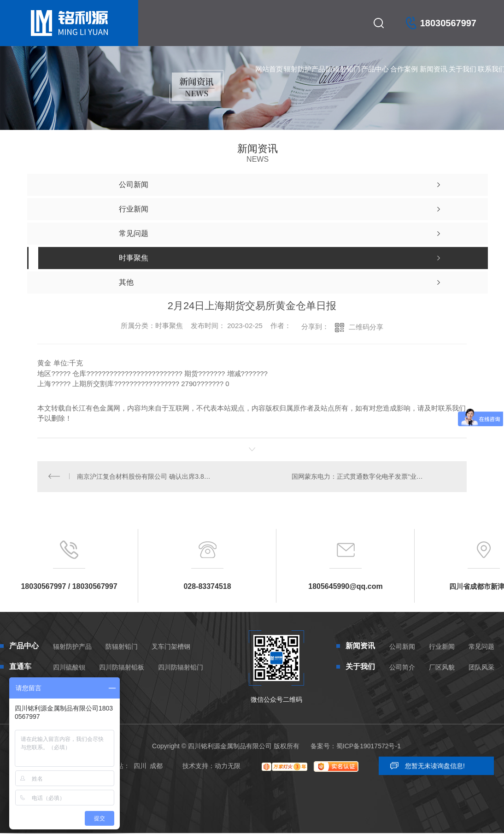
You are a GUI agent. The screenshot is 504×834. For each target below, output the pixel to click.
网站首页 (269, 69)
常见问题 (481, 648)
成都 (156, 768)
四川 (140, 768)
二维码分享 (366, 327)
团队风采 (481, 669)
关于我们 (463, 69)
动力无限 (228, 768)
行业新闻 (442, 648)
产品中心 (375, 69)
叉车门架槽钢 (171, 648)
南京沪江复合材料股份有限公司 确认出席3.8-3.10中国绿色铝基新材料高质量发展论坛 (145, 477)
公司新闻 (402, 648)
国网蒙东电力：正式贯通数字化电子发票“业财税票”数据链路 (373, 477)
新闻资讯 (434, 69)
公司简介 (402, 669)
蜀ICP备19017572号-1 (369, 748)
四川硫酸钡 (69, 669)
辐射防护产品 (305, 69)
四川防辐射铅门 (181, 669)
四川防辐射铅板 (122, 669)
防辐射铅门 (343, 69)
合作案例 (404, 69)
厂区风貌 (442, 669)
